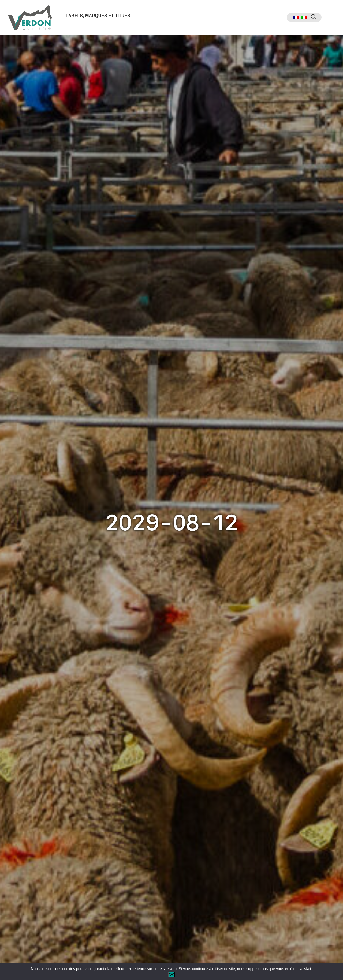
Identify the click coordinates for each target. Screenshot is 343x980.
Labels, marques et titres (98, 16)
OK (171, 974)
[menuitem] (296, 18)
